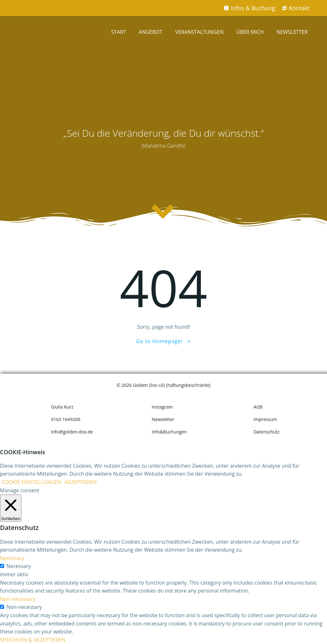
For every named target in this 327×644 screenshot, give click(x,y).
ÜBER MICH (250, 32)
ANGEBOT (150, 32)
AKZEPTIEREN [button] (81, 482)
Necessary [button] (12, 558)
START (118, 32)
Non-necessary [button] (18, 599)
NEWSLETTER (292, 32)
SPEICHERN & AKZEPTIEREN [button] (33, 640)
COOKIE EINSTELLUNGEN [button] (31, 482)
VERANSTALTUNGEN (200, 32)
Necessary (19, 566)
